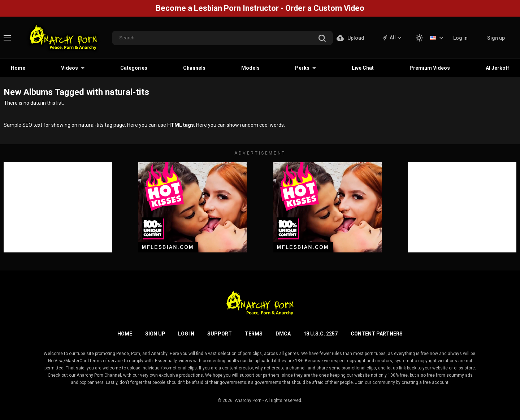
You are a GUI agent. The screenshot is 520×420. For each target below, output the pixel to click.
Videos (70, 68)
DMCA (283, 334)
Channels (194, 68)
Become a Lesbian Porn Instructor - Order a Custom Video (260, 8)
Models (250, 68)
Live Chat (363, 68)
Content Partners (377, 334)
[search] (322, 39)
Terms (254, 334)
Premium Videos (430, 68)
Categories (134, 68)
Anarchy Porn (248, 400)
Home (18, 68)
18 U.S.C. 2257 (320, 334)
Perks (302, 68)
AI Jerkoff (497, 68)
